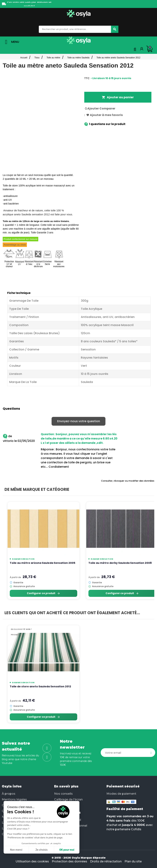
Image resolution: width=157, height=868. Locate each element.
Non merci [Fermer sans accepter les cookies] (16, 850)
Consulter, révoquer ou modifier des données (128, 481)
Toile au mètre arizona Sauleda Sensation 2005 (42, 563)
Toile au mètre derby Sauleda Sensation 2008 (120, 563)
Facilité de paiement (125, 809)
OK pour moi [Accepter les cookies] (67, 850)
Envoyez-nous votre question (79, 421)
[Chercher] (115, 29)
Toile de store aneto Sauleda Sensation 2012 (40, 686)
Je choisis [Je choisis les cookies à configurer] (42, 850)
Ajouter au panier (118, 97)
